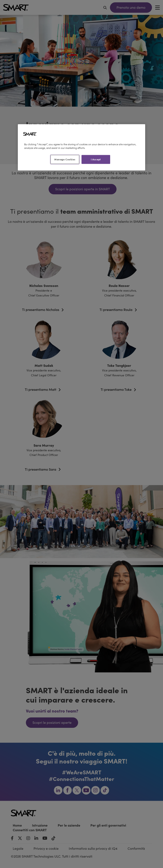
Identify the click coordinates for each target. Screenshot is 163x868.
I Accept (96, 159)
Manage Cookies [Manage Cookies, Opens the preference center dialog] (65, 159)
